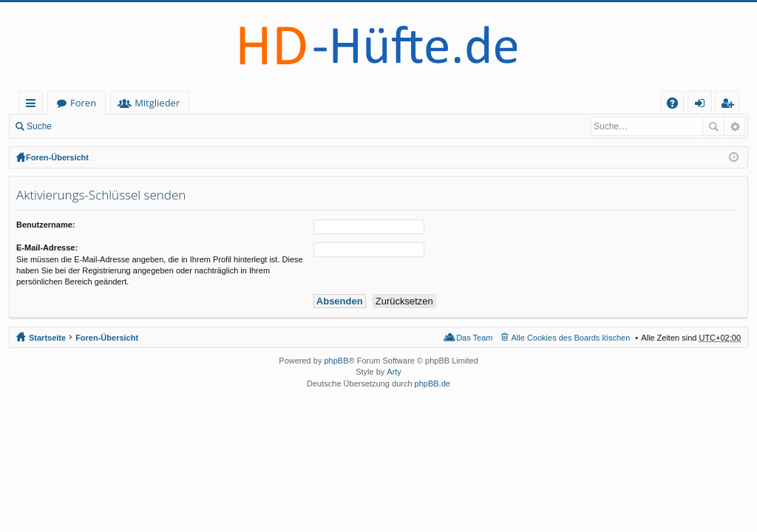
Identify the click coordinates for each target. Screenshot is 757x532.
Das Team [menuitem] (474, 338)
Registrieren (159, 126)
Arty (394, 372)
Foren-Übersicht (57, 157)
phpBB (336, 361)
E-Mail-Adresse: (47, 248)
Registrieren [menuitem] (730, 105)
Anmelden (93, 126)
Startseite (78, 103)
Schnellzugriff (34, 105)
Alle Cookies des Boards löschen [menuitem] (571, 338)
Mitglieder (224, 103)
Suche (39, 126)
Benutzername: (45, 225)
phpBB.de (432, 383)
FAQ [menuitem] (677, 105)
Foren (150, 103)
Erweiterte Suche (734, 126)
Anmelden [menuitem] (704, 105)
